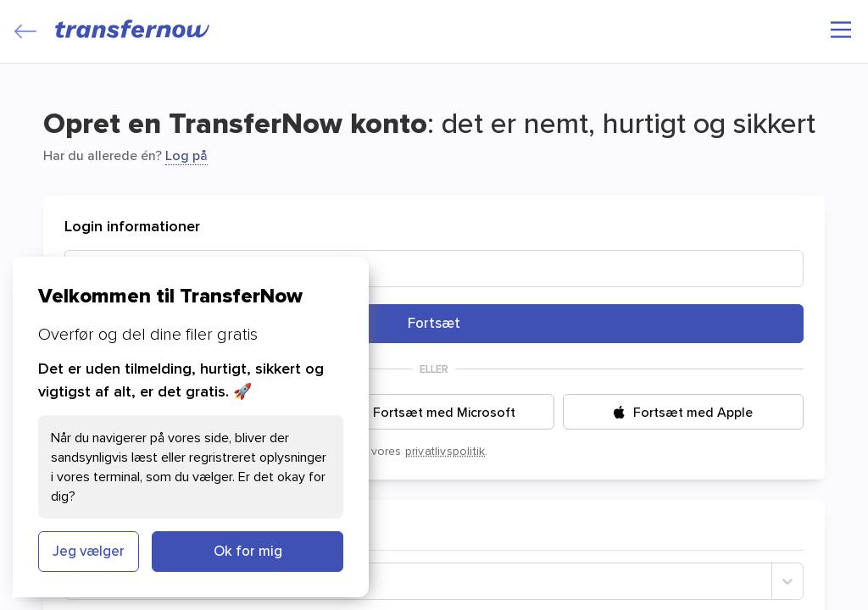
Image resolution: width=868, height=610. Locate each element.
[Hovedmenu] (841, 30)
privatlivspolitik (445, 451)
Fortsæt (434, 323)
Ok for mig (248, 551)
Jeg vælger (89, 551)
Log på (186, 155)
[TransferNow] (133, 29)
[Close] (25, 31)
